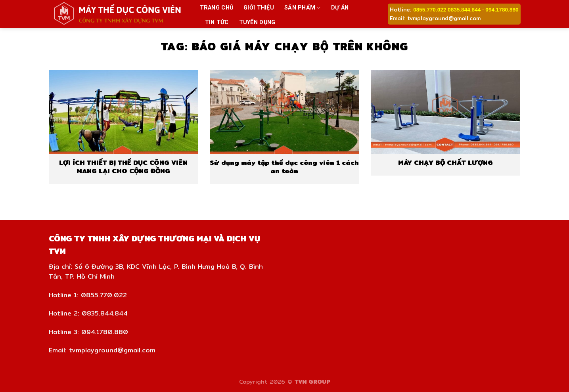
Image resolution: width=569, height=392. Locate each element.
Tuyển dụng (257, 22)
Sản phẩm (303, 8)
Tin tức (217, 22)
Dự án (340, 8)
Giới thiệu (259, 8)
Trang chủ (217, 8)
